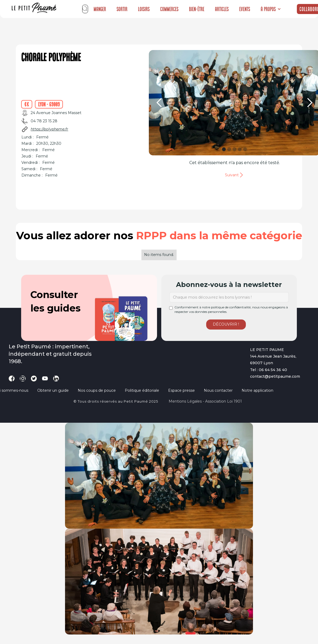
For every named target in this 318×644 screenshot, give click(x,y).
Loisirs (144, 9)
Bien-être (197, 9)
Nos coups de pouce (97, 390)
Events (245, 9)
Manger (100, 9)
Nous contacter (218, 390)
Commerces (169, 9)
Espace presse (181, 390)
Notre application (257, 390)
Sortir (122, 9)
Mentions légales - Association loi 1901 (205, 401)
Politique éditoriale (142, 390)
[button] (271, 9)
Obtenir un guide (53, 390)
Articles (222, 9)
